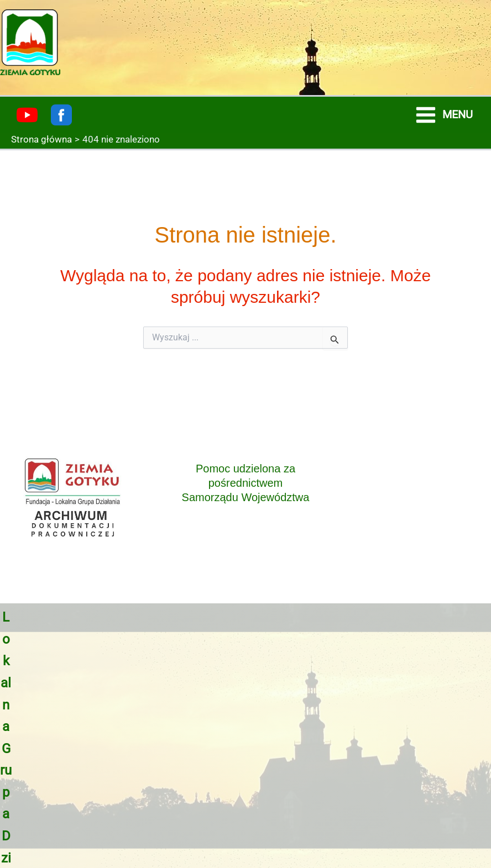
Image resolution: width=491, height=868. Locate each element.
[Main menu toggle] (444, 115)
